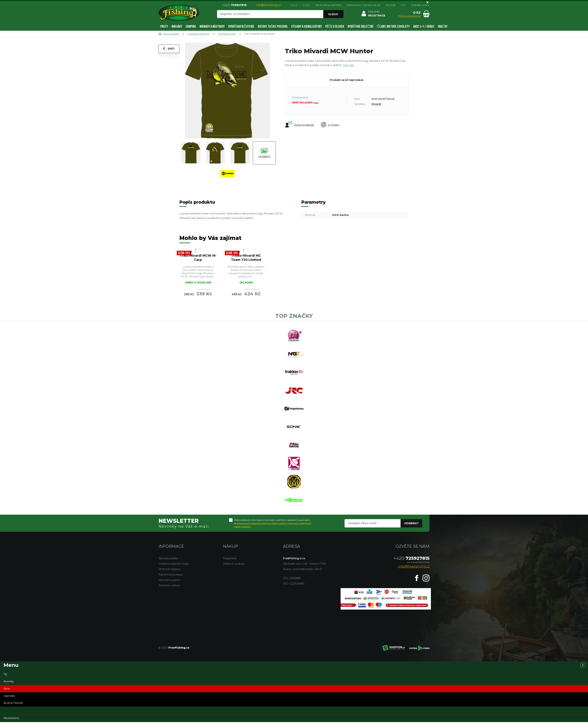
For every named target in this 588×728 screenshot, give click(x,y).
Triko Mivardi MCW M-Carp (198, 258)
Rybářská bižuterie (241, 27)
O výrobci (331, 125)
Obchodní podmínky (328, 5)
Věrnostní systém (170, 586)
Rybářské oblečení (360, 27)
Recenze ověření (169, 591)
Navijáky (177, 27)
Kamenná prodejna (171, 581)
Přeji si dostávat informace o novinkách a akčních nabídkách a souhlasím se (273, 529)
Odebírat (411, 529)
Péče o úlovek (335, 27)
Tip (5, 680)
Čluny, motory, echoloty (393, 27)
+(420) (234, 5)
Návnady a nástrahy (212, 27)
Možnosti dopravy (170, 575)
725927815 (412, 564)
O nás (306, 5)
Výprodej (9, 702)
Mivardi (376, 104)
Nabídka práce (420, 5)
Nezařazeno (11, 724)
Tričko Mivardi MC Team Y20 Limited (246, 258)
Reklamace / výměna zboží (364, 5)
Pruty (164, 27)
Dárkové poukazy (234, 570)
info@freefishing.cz (268, 5)
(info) (316, 103)
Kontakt (391, 5)
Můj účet (374, 12)
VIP (403, 5)
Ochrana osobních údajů (174, 570)
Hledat (333, 14)
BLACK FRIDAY (13, 709)
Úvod (294, 5)
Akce (7, 695)
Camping (191, 27)
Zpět (169, 49)
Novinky (9, 687)
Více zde (348, 65)
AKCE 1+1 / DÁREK (424, 27)
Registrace (230, 564)
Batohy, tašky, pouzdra (273, 27)
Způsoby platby (168, 564)
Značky (443, 27)
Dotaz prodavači (300, 125)
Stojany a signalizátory (306, 27)
